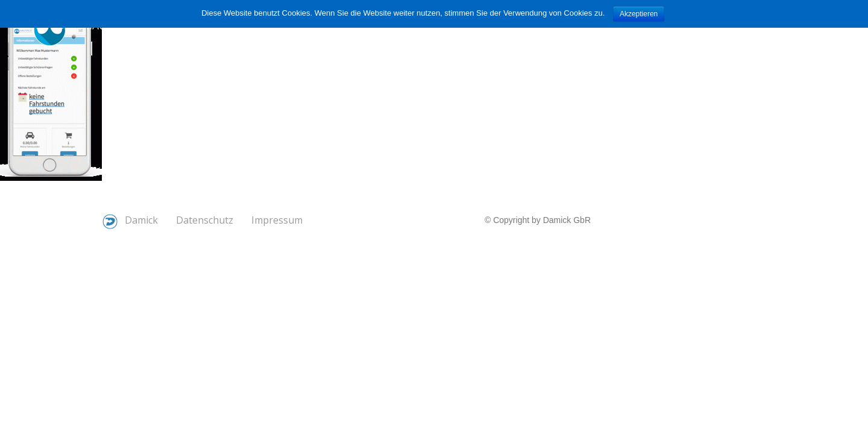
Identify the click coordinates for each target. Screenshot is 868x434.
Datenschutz (205, 220)
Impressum (277, 220)
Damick (130, 221)
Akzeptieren (639, 14)
